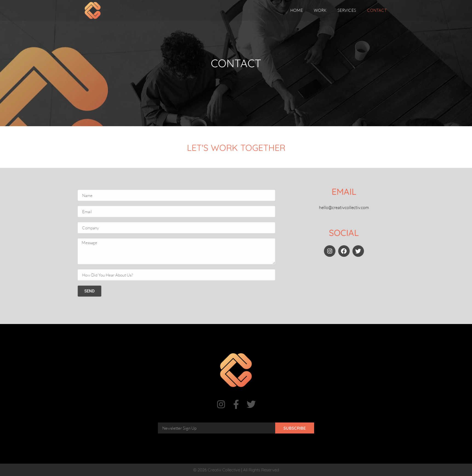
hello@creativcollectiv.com (356, 207)
